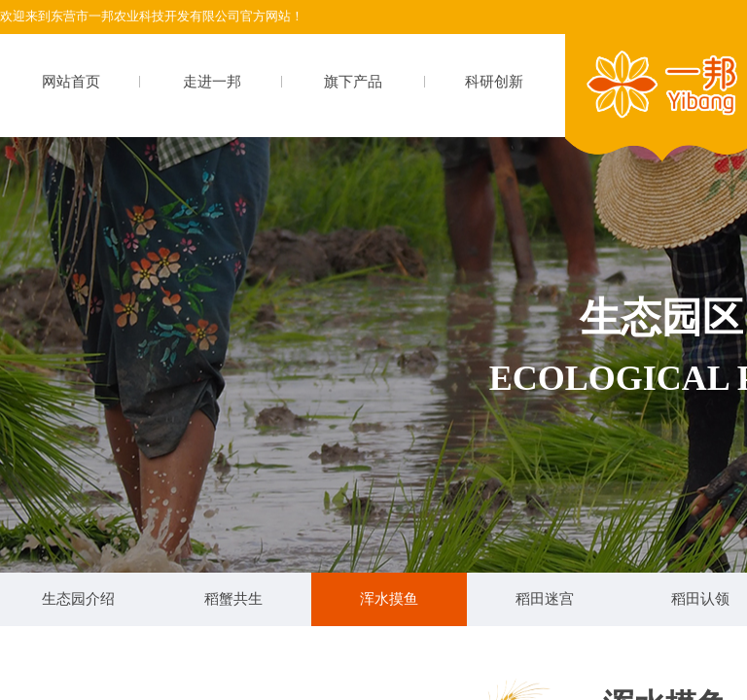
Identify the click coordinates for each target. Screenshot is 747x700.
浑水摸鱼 (389, 599)
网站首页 (71, 82)
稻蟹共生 (233, 599)
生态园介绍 (78, 599)
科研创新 (494, 82)
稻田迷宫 (545, 599)
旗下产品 (353, 82)
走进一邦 (212, 82)
